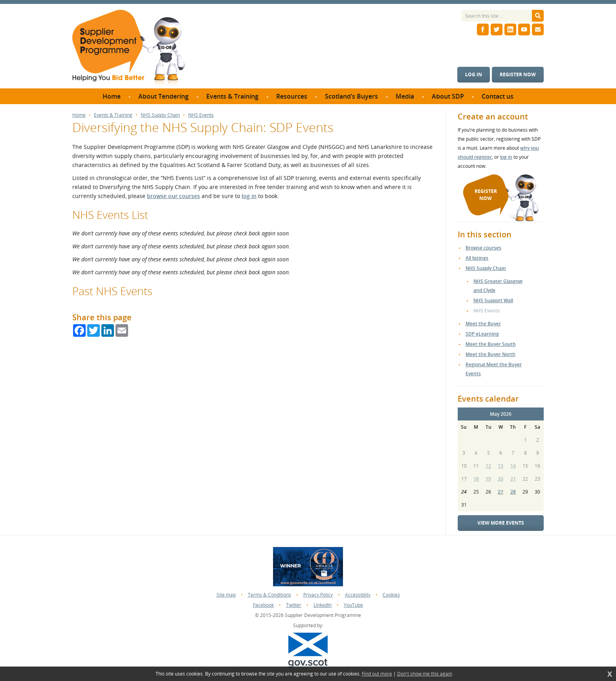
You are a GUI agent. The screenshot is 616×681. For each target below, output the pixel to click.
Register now (518, 74)
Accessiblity (358, 595)
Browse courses (483, 248)
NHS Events (201, 115)
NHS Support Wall (493, 300)
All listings (477, 258)
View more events (501, 523)
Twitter (294, 605)
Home (79, 115)
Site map (226, 595)
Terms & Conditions (269, 595)
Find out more (377, 674)
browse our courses (173, 196)
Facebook (263, 605)
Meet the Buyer (483, 324)
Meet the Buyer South (491, 344)
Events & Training (113, 115)
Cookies (391, 595)
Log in (474, 74)
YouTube (353, 605)
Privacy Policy (318, 595)
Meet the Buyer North (490, 354)
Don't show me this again (425, 674)
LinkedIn (323, 605)
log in (249, 196)
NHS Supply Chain (160, 115)
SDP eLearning (482, 334)
